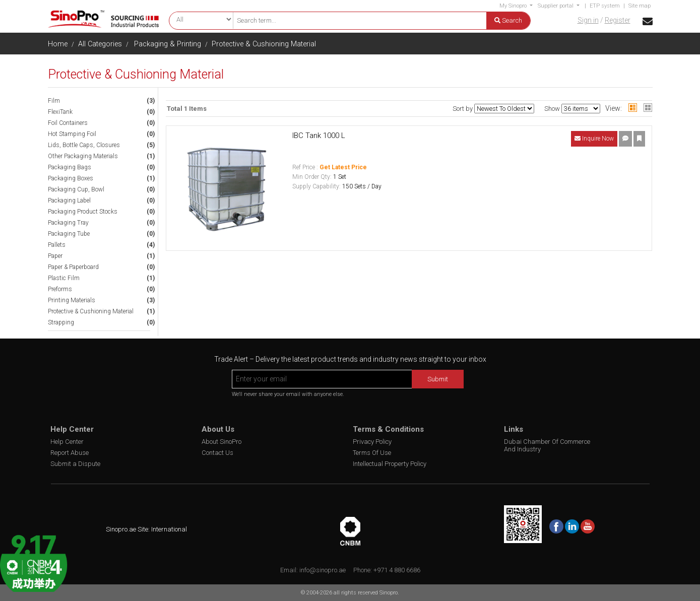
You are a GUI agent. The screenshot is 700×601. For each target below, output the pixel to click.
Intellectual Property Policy (390, 464)
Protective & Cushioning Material (264, 44)
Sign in (588, 20)
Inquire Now (594, 139)
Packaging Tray (68, 223)
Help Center (67, 442)
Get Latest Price (343, 167)
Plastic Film (64, 278)
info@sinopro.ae (323, 570)
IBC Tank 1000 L (319, 136)
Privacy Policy (372, 442)
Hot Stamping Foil (72, 134)
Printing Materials (72, 300)
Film (54, 101)
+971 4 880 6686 (397, 570)
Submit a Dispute (75, 464)
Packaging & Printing (168, 44)
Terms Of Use (372, 453)
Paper (55, 256)
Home (58, 44)
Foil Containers (68, 123)
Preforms (60, 289)
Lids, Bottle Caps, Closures (84, 145)
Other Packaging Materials (83, 156)
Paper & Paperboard (73, 267)
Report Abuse (70, 453)
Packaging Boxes (71, 178)
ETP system (605, 6)
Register (618, 20)
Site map (640, 6)
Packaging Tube (69, 234)
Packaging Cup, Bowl (76, 189)
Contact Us (217, 453)
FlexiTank (60, 112)
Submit (438, 379)
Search (508, 20)
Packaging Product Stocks (83, 212)
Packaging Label (69, 201)
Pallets (57, 245)
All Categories (100, 44)
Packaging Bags (70, 167)
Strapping (61, 322)
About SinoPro (221, 442)
